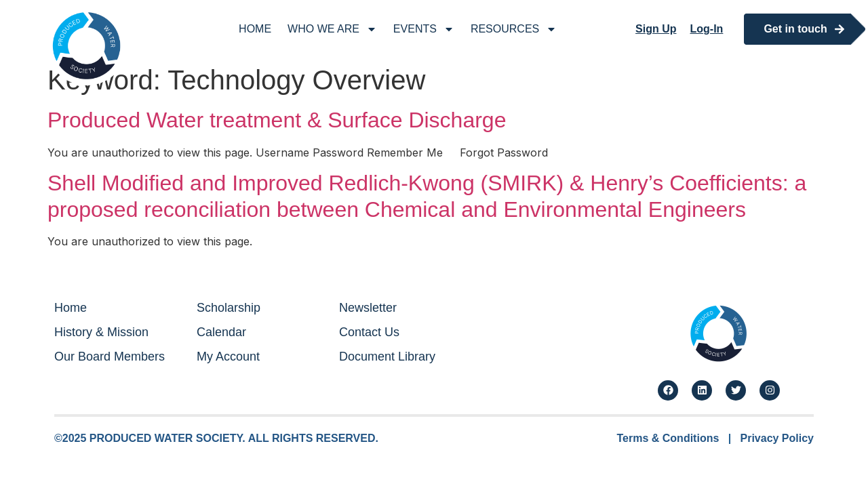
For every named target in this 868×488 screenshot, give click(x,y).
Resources (514, 29)
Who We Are (332, 29)
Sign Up (656, 29)
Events (424, 29)
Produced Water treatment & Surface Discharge (277, 120)
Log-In (707, 29)
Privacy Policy (777, 438)
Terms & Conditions (668, 438)
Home (255, 29)
